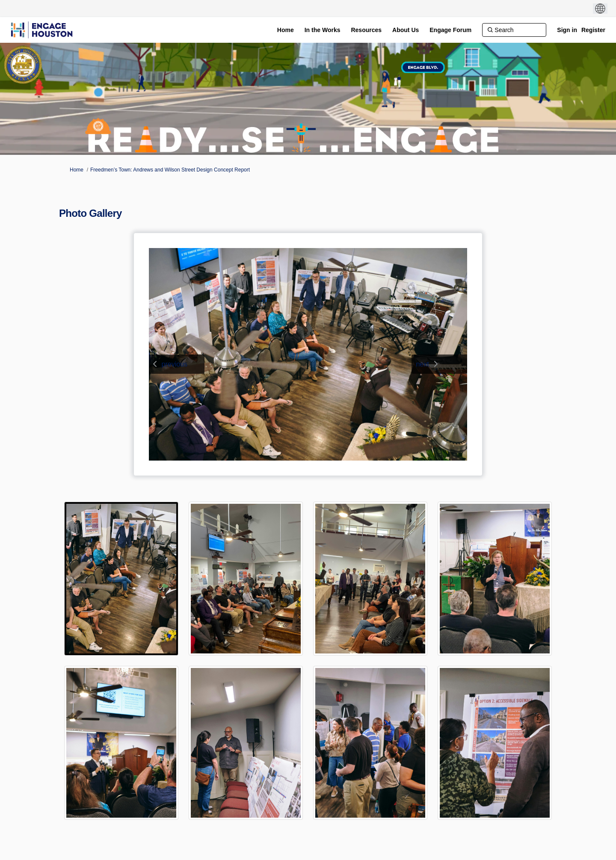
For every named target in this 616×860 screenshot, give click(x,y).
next (422, 364)
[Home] (286, 30)
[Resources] (366, 30)
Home (77, 170)
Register (593, 30)
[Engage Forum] (450, 30)
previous (175, 364)
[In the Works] (323, 30)
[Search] (514, 30)
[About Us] (406, 30)
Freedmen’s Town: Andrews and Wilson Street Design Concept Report (170, 170)
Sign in (567, 30)
